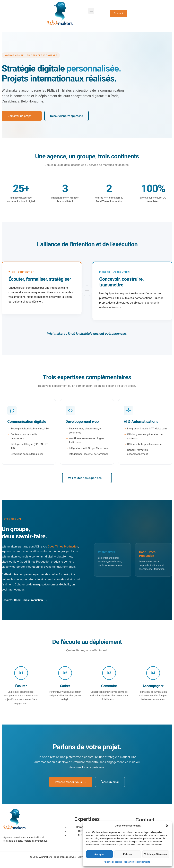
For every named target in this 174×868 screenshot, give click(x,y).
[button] (167, 826)
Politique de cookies (113, 862)
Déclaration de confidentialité (137, 862)
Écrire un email (110, 782)
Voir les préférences (156, 854)
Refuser (127, 854)
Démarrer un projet (22, 116)
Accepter (99, 854)
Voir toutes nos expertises (87, 478)
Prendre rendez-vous (71, 782)
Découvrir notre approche (67, 116)
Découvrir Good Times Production (24, 600)
